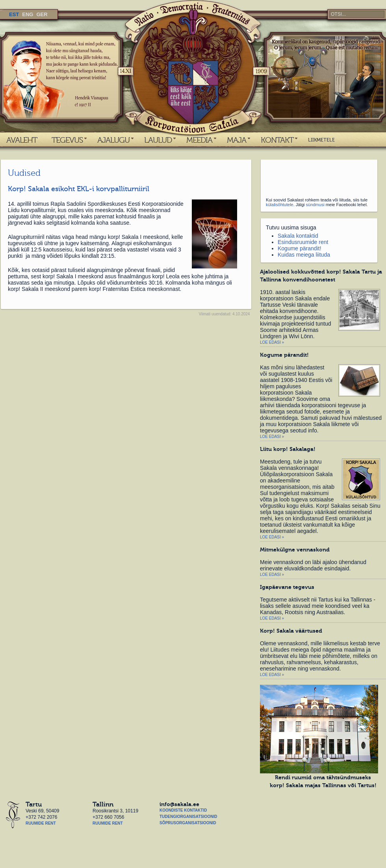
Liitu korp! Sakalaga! (288, 449)
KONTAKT (277, 140)
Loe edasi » (272, 342)
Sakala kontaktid (298, 236)
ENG (28, 14)
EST (14, 14)
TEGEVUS (67, 140)
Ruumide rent (41, 823)
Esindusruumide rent (303, 242)
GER (42, 14)
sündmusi (315, 205)
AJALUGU (113, 140)
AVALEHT (22, 140)
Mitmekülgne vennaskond (295, 549)
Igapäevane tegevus (287, 587)
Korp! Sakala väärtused (291, 631)
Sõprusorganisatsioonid (188, 823)
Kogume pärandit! (300, 248)
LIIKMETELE (321, 140)
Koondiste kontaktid (183, 810)
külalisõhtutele (280, 205)
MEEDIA (199, 140)
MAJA (237, 140)
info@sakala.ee (179, 804)
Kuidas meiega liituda (304, 255)
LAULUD (158, 140)
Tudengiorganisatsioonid (188, 817)
